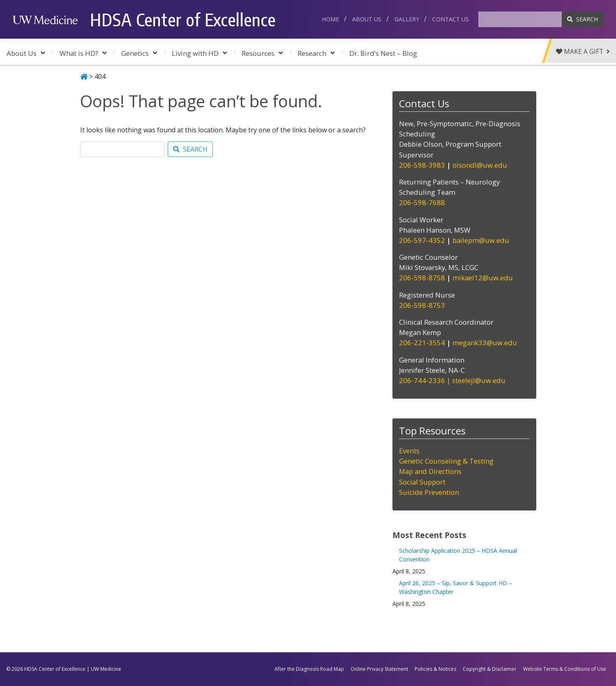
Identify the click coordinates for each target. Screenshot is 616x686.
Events (409, 451)
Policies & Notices (435, 669)
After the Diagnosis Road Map (309, 669)
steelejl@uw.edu (479, 380)
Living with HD (195, 53)
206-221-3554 (423, 343)
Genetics (135, 53)
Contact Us (451, 19)
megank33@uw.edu (485, 343)
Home (330, 19)
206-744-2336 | (426, 380)
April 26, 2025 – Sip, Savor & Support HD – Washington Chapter (456, 587)
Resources (258, 53)
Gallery (407, 19)
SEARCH (583, 19)
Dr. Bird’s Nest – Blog (383, 53)
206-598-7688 (423, 202)
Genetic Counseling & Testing (446, 461)
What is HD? (79, 53)
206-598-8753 (422, 305)
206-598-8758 (422, 278)
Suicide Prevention (429, 492)
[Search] (520, 19)
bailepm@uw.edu (481, 240)
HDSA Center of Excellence (183, 19)
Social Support (422, 482)
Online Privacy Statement (379, 669)
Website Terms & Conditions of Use (565, 669)
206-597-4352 (422, 240)
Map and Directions (430, 471)
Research (312, 53)
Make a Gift (582, 52)
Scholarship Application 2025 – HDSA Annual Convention (458, 555)
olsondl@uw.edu (480, 165)
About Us (367, 19)
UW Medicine (106, 669)
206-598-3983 (422, 165)
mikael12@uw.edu (483, 278)
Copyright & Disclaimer (490, 669)
